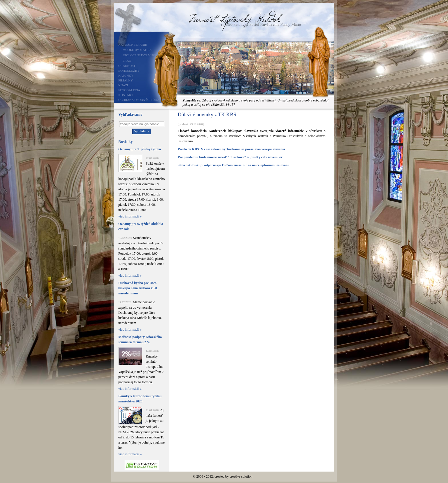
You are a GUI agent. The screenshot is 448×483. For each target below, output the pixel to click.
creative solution (241, 476)
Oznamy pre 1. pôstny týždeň (140, 149)
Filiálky (126, 80)
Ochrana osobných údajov (142, 100)
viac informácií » (130, 216)
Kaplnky (126, 75)
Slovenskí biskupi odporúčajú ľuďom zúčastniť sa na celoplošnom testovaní (233, 165)
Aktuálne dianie (133, 45)
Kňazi (123, 85)
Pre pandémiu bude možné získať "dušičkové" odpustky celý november (230, 157)
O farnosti (127, 66)
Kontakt (126, 95)
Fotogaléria (129, 90)
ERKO (127, 61)
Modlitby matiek (137, 50)
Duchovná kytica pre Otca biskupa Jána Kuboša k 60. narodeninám (138, 288)
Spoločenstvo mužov (141, 55)
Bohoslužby (129, 71)
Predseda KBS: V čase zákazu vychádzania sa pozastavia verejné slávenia (231, 149)
